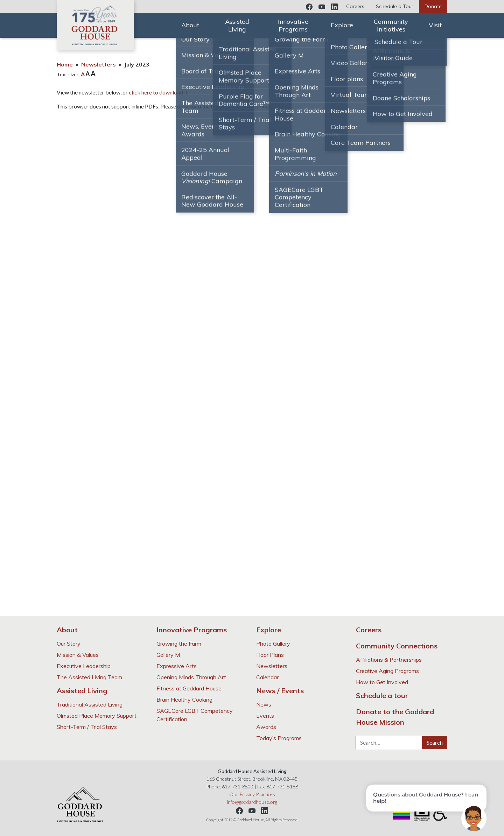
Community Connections (397, 646)
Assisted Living (237, 25)
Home (65, 64)
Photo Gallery (273, 644)
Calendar (267, 677)
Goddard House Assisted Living (95, 25)
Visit (435, 25)
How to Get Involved (382, 682)
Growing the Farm (179, 644)
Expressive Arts (177, 666)
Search (435, 742)
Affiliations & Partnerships (389, 660)
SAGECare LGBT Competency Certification (195, 715)
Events (265, 716)
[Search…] (389, 743)
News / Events (280, 691)
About (190, 25)
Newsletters (99, 64)
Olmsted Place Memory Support (97, 716)
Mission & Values (78, 655)
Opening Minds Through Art (191, 677)
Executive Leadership (84, 666)
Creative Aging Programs (387, 671)
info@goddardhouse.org (252, 802)
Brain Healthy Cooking (184, 700)
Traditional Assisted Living (90, 704)
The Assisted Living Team (89, 677)
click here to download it (158, 92)
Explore (342, 25)
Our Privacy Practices (252, 794)
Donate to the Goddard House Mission (395, 717)
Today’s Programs (279, 738)
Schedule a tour (382, 696)
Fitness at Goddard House (189, 688)
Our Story (69, 644)
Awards (266, 727)
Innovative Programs (293, 25)
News (264, 704)
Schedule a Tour (395, 6)
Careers (355, 6)
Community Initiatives (391, 25)
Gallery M (168, 655)
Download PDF (265, 106)
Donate (433, 6)
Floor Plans (270, 655)
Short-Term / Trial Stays (87, 727)
